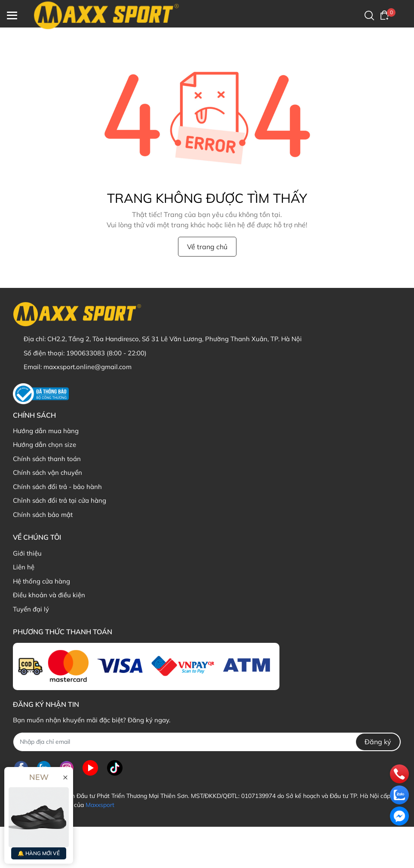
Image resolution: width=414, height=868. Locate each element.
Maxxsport (100, 805)
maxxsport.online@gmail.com (87, 367)
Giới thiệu (27, 553)
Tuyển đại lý (31, 609)
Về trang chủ (207, 247)
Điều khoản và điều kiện (49, 595)
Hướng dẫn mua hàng (46, 431)
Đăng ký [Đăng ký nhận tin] (378, 742)
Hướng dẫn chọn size (44, 445)
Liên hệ (24, 567)
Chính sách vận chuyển (48, 472)
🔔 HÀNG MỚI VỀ (39, 853)
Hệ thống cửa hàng (41, 581)
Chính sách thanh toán (47, 459)
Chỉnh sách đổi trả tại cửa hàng (60, 500)
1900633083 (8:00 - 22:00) (106, 353)
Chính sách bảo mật (43, 515)
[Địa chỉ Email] (207, 742)
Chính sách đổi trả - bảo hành (57, 487)
